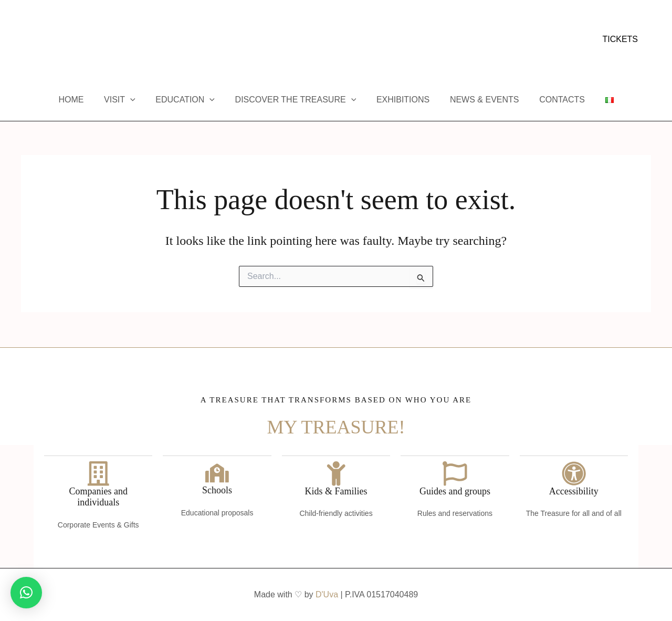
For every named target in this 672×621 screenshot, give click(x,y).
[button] (620, 39)
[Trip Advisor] (73, 40)
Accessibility (574, 491)
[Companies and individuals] (98, 473)
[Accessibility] (574, 473)
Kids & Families (336, 491)
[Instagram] (41, 40)
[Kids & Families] (336, 473)
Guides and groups (455, 491)
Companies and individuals (98, 497)
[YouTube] (57, 40)
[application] (139, 100)
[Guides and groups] (455, 473)
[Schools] (217, 473)
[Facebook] (26, 40)
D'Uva (327, 594)
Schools (217, 491)
